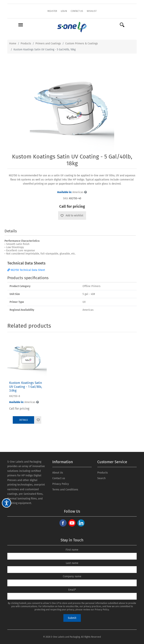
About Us (58, 473)
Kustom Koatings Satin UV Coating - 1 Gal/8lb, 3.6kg (26, 387)
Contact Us (77, 11)
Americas (72, 192)
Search (101, 478)
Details (24, 420)
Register (52, 11)
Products (103, 473)
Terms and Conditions (65, 490)
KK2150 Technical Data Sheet (26, 270)
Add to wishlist (74, 216)
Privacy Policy (61, 484)
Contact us (59, 478)
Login (64, 11)
